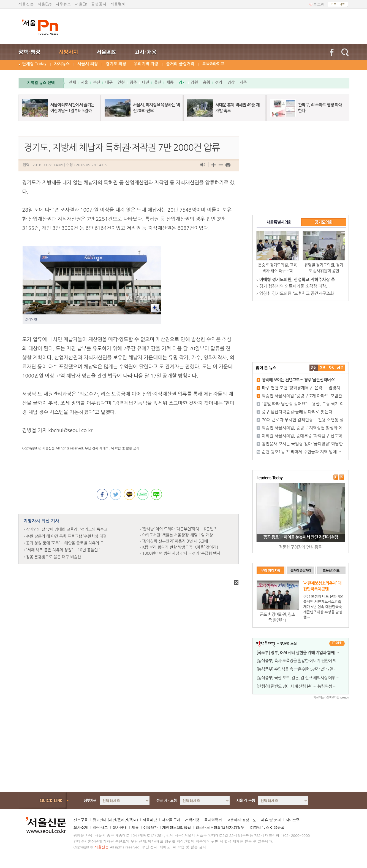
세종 (170, 82)
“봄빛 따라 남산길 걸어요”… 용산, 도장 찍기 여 (303, 404)
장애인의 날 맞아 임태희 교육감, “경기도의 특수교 (67, 529)
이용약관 (150, 827)
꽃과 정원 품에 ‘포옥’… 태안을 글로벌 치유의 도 (65, 543)
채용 (135, 827)
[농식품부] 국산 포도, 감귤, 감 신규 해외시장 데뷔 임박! (301, 678)
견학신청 (192, 820)
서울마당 (149, 820)
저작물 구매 (171, 820)
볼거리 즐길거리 (180, 64)
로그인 (319, 4)
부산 (97, 82)
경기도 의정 (116, 64)
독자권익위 (213, 820)
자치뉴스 (62, 64)
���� (314, 368)
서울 (85, 82)
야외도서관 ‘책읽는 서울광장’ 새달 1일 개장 (178, 535)
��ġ (323, 368)
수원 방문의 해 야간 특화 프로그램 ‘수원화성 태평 (66, 536)
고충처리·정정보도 (241, 820)
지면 (112, 820)
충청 (206, 82)
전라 (219, 82)
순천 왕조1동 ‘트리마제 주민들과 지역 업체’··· (301, 452)
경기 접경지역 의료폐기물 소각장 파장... (295, 286)
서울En (81, 4)
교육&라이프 (213, 64)
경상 (231, 82)
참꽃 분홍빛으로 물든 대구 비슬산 (54, 557)
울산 (158, 82)
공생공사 (99, 4)
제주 (243, 82)
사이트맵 (293, 820)
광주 (133, 82)
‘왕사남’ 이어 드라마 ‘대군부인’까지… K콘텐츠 (180, 529)
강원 (194, 82)
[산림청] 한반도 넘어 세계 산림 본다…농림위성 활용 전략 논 (305, 686)
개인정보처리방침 (176, 827)
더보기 (337, 643)
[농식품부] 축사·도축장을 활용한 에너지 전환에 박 (297, 661)
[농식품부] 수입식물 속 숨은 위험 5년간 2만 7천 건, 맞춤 (302, 669)
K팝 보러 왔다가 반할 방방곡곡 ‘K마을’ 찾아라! (180, 547)
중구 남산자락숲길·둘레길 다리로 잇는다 (297, 412)
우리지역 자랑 (146, 64)
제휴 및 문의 (271, 820)
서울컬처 (118, 4)
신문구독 (81, 820)
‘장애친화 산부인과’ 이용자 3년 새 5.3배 (175, 541)
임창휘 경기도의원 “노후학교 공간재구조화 (297, 293)
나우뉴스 (63, 4)
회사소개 (81, 827)
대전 (145, 82)
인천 (121, 82)
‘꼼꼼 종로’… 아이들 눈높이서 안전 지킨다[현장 (301, 537)
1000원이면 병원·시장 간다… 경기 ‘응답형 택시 (181, 553)
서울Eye (45, 4)
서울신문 (26, 4)
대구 (109, 82)
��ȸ (340, 368)
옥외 (133, 820)
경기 (182, 82)
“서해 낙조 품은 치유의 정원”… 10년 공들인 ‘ (63, 550)
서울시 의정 (88, 64)
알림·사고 (100, 827)
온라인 (123, 820)
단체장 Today (34, 64)
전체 (72, 82)
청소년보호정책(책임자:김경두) (220, 827)
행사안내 (119, 827)
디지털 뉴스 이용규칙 (267, 827)
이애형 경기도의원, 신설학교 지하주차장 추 (297, 280)
